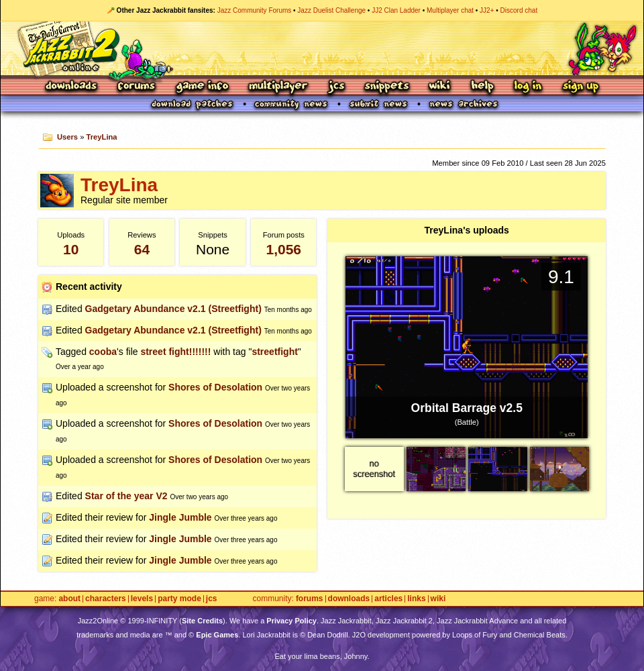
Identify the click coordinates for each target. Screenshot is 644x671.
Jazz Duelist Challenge (331, 10)
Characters (106, 599)
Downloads (72, 87)
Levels (142, 599)
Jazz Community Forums (255, 10)
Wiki (440, 87)
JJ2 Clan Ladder (396, 10)
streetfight (274, 352)
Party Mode (179, 599)
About (69, 599)
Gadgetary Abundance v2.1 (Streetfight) (173, 309)
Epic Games (217, 635)
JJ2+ (487, 10)
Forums (137, 87)
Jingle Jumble (180, 517)
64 (142, 249)
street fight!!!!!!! (175, 352)
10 (71, 249)
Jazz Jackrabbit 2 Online (322, 48)
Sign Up (580, 87)
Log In (528, 87)
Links (416, 599)
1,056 (283, 249)
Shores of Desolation (215, 387)
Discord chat (519, 10)
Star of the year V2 (126, 496)
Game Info (202, 87)
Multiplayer (278, 87)
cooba (103, 352)
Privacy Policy (291, 621)
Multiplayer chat (450, 10)
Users (67, 137)
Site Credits (202, 621)
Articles (388, 599)
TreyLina (102, 137)
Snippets (387, 87)
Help (482, 87)
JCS (336, 87)
